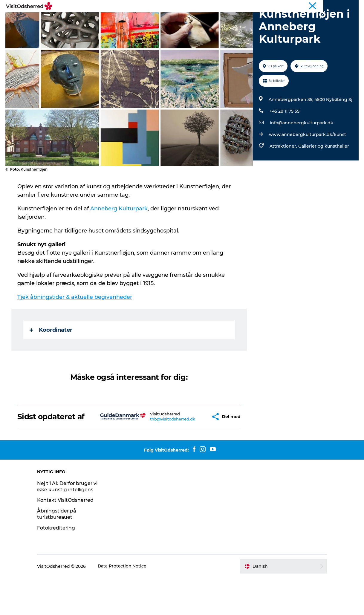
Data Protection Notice (126, 603)
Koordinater (52, 358)
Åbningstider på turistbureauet (61, 551)
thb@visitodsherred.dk (159, 452)
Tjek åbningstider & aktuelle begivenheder (75, 325)
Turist (218, 6)
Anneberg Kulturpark (120, 237)
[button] (192, 449)
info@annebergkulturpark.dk (301, 151)
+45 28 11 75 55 (284, 140)
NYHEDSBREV (252, 19)
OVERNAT (183, 19)
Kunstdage (239, 6)
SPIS (158, 19)
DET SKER (133, 19)
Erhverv (351, 6)
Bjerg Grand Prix (269, 6)
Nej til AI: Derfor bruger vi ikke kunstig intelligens (72, 524)
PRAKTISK (215, 19)
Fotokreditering (60, 565)
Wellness (297, 6)
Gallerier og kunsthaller (323, 175)
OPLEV (104, 19)
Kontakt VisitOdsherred (70, 537)
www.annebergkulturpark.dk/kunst (307, 163)
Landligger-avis (325, 6)
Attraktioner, (284, 175)
